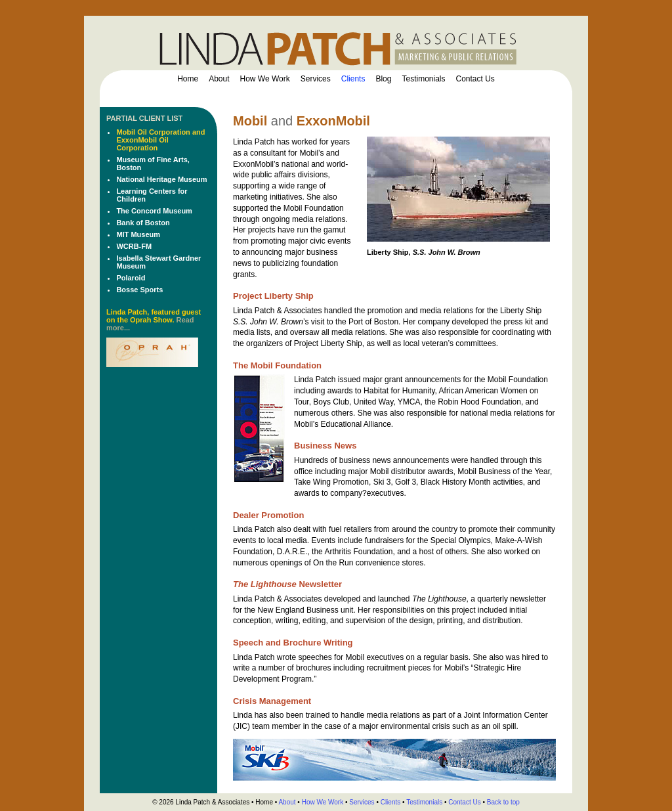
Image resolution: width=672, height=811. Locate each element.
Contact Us (475, 79)
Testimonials (423, 79)
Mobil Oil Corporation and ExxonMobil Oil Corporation (160, 140)
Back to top (503, 802)
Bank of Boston (143, 223)
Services (316, 79)
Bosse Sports (139, 290)
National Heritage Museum (161, 179)
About (219, 79)
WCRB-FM (134, 246)
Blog (383, 79)
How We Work (265, 79)
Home (188, 79)
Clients (353, 79)
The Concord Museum (154, 211)
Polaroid (131, 278)
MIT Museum (138, 234)
